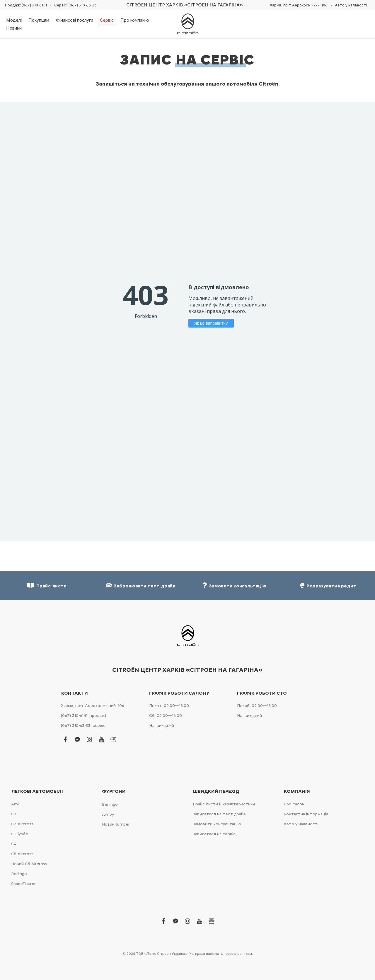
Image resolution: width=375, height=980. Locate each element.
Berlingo (19, 874)
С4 (14, 844)
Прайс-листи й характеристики (224, 804)
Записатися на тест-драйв (219, 814)
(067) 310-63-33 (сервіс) (84, 726)
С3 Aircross (22, 824)
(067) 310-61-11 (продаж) (83, 716)
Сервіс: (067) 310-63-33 (75, 5)
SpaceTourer (23, 884)
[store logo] (187, 24)
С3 (14, 814)
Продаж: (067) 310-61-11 (26, 5)
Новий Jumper (116, 824)
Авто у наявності (351, 5)
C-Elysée (20, 834)
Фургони (114, 791)
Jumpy (108, 814)
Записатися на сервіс (214, 834)
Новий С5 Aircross (29, 864)
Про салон (294, 804)
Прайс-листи (47, 586)
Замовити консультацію (217, 824)
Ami (15, 804)
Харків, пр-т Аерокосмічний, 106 (299, 5)
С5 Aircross (22, 854)
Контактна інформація (306, 814)
